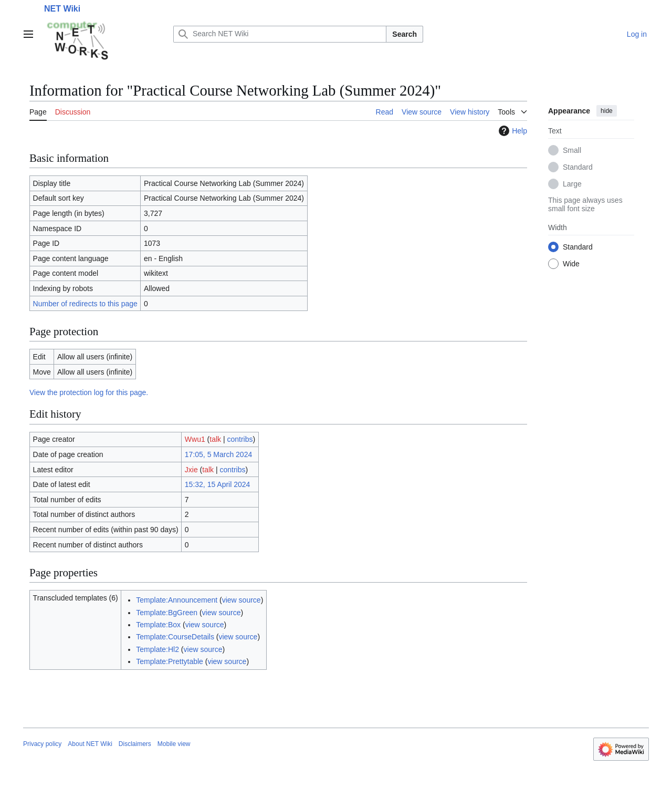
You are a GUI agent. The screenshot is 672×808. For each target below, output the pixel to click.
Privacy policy (42, 744)
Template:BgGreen (167, 613)
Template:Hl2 (157, 649)
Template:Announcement (177, 600)
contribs (240, 439)
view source (241, 600)
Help (512, 131)
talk (215, 439)
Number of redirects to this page (85, 304)
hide (607, 111)
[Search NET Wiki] (280, 34)
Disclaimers (135, 744)
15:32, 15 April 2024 (218, 484)
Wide (571, 264)
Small (572, 150)
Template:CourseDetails (175, 637)
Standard (578, 167)
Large (572, 184)
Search (405, 34)
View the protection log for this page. (89, 392)
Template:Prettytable (170, 661)
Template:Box (158, 625)
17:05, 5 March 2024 (218, 454)
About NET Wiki (90, 744)
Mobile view (174, 744)
